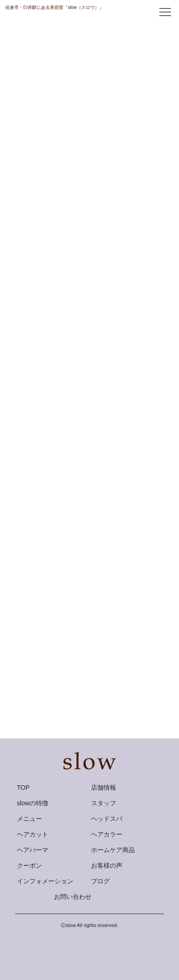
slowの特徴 (33, 803)
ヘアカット (33, 834)
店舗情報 (104, 787)
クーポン (29, 865)
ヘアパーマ (33, 850)
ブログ (100, 881)
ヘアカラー (107, 834)
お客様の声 (107, 865)
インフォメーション (45, 881)
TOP (23, 787)
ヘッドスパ (107, 819)
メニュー (29, 819)
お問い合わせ (73, 897)
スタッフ (104, 803)
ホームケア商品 (113, 850)
